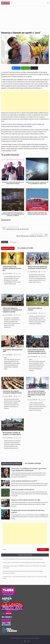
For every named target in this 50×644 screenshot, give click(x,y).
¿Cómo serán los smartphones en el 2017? (24, 481)
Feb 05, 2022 (43, 400)
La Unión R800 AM (8, 273)
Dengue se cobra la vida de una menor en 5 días (26, 500)
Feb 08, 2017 (43, 357)
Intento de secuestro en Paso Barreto (23, 490)
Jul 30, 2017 (43, 313)
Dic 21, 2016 (43, 272)
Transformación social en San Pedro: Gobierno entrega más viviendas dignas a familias (24, 563)
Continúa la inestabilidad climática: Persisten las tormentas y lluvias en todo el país (23, 559)
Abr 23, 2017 (18, 315)
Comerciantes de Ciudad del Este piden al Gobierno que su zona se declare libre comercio (37, 351)
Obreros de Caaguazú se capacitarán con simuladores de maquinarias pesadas (12, 310)
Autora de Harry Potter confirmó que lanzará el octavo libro (12, 268)
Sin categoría (13, 242)
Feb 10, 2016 (18, 273)
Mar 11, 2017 (18, 396)
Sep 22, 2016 (18, 438)
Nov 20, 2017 (18, 355)
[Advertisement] (25, 18)
